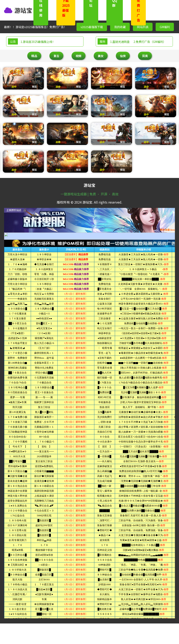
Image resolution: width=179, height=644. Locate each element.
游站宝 (23, 10)
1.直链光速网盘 (120, 42)
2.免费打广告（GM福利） (150, 42)
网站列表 (143, 27)
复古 (56, 56)
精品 (34, 56)
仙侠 (123, 56)
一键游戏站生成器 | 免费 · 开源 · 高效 (89, 194)
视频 (79, 56)
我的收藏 (120, 27)
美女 (101, 56)
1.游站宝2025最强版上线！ (38, 42)
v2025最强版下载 (92, 27)
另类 (145, 56)
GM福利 (165, 27)
